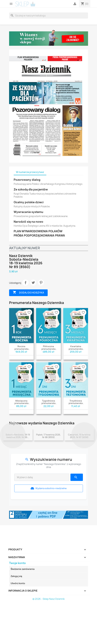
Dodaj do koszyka (28, 292)
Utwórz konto (18, 623)
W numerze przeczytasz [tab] (30, 172)
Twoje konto (17, 603)
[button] (13, 455)
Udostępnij (26, 283)
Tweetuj (33, 283)
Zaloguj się (16, 616)
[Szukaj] (49, 16)
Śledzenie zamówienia (23, 609)
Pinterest (41, 283)
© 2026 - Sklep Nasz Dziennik (49, 639)
